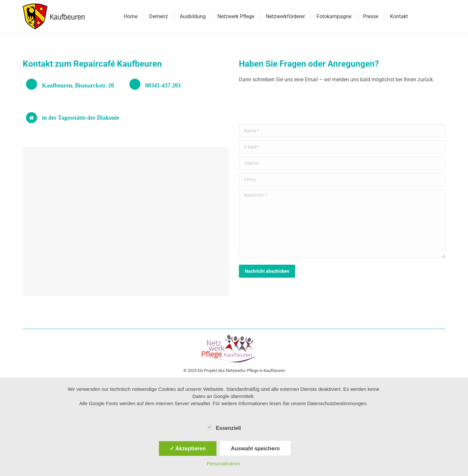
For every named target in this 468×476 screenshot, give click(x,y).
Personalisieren (223, 463)
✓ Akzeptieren (188, 448)
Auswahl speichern (255, 448)
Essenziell (223, 427)
